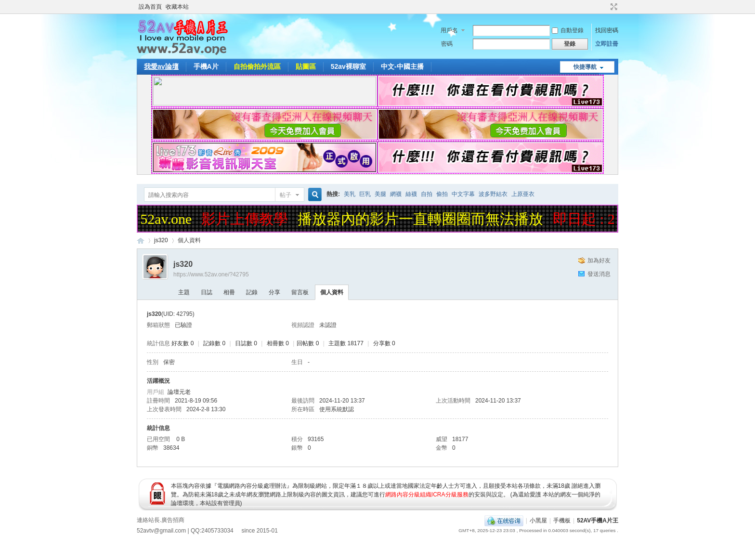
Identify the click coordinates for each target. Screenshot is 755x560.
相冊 (229, 292)
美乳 (350, 194)
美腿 (380, 194)
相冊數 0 (278, 343)
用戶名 (449, 30)
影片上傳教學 (247, 219)
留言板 (300, 292)
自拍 (427, 194)
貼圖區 (306, 66)
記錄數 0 (214, 343)
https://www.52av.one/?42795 (211, 274)
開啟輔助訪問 (605, 7)
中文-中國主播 (402, 66)
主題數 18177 (346, 343)
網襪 (396, 194)
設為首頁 (150, 7)
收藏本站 (177, 7)
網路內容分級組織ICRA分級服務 (427, 495)
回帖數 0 (308, 343)
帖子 (286, 195)
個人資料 (332, 292)
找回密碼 (607, 30)
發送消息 (599, 274)
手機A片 (206, 66)
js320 (161, 240)
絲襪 (411, 194)
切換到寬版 (613, 7)
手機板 (562, 521)
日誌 (207, 292)
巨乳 (365, 194)
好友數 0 (182, 343)
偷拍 (442, 194)
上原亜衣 (523, 194)
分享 (274, 292)
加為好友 (599, 260)
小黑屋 (538, 521)
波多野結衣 (493, 194)
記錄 (252, 292)
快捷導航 (585, 67)
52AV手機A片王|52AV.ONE (141, 241)
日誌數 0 (246, 343)
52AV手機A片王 (598, 521)
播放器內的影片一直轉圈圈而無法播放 (422, 219)
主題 (184, 292)
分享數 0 (384, 343)
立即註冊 (607, 44)
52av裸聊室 (348, 66)
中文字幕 (463, 194)
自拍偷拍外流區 (257, 66)
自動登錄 (568, 30)
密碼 (447, 44)
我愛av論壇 (161, 66)
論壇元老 (179, 392)
